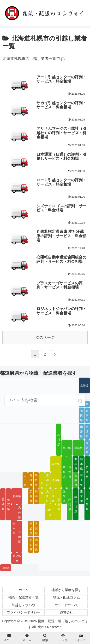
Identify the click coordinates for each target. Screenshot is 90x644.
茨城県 (87, 472)
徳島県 (36, 545)
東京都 (81, 496)
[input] (45, 400)
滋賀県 (56, 480)
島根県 (31, 480)
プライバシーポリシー (24, 612)
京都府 (47, 480)
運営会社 (66, 612)
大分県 (20, 512)
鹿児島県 (17, 558)
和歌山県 (50, 512)
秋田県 (81, 415)
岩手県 (87, 415)
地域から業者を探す (66, 590)
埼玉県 (81, 480)
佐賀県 (9, 504)
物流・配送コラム (66, 597)
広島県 (31, 496)
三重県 (59, 504)
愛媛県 (31, 529)
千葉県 (87, 504)
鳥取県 (36, 480)
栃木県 (81, 464)
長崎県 (3, 504)
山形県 (81, 431)
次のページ (45, 337)
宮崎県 (20, 537)
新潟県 (78, 448)
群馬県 (76, 464)
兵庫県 (42, 488)
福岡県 (17, 496)
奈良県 (53, 496)
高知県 (31, 545)
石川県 (59, 440)
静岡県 (70, 504)
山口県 (25, 480)
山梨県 (76, 480)
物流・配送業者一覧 (24, 597)
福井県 (56, 464)
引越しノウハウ (24, 605)
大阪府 (47, 496)
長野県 (70, 472)
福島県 (87, 448)
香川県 (36, 529)
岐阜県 (64, 472)
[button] (81, 401)
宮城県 (87, 431)
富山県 (67, 448)
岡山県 (36, 496)
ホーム (24, 590)
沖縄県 (6, 568)
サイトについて (66, 605)
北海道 (84, 385)
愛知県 (64, 496)
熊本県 (14, 529)
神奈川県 (76, 504)
